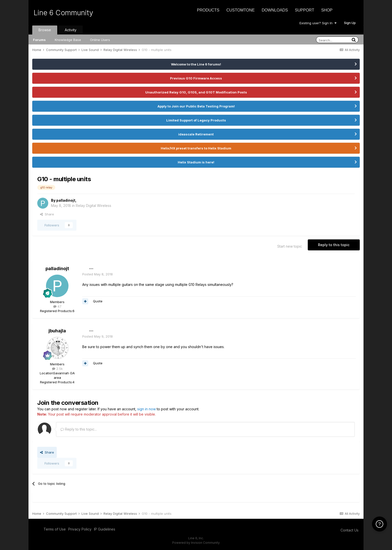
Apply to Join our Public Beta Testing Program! (196, 106)
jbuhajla (57, 331)
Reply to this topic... (79, 429)
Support (305, 10)
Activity (71, 30)
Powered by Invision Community (196, 543)
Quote (98, 301)
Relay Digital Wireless (93, 206)
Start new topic (290, 246)
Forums (39, 40)
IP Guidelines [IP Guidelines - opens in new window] (105, 529)
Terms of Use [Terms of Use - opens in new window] (55, 529)
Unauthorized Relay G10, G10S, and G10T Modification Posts (196, 92)
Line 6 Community (63, 13)
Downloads (275, 10)
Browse (45, 30)
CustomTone (240, 10)
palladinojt (66, 200)
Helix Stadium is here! (196, 162)
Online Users (100, 40)
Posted (97, 274)
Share (47, 214)
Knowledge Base (68, 40)
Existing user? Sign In (318, 23)
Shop (327, 10)
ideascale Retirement (196, 134)
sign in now (146, 409)
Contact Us (349, 530)
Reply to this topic (334, 245)
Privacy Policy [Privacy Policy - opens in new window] (80, 529)
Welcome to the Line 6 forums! (196, 64)
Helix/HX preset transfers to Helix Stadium (196, 148)
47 (57, 306)
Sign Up (350, 23)
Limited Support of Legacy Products (196, 120)
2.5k (57, 369)
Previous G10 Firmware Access (196, 78)
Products (208, 10)
